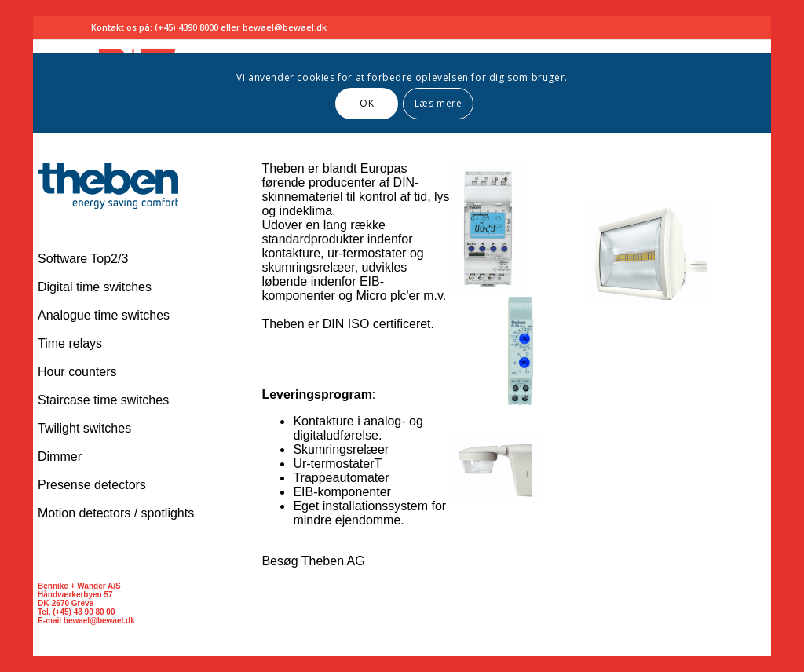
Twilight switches (84, 428)
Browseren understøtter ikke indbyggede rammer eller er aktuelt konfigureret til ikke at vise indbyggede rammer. (402, 75)
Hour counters (77, 372)
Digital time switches (95, 287)
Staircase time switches (103, 400)
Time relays (70, 343)
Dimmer (60, 457)
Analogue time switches (104, 315)
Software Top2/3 (83, 259)
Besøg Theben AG (313, 561)
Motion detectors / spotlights (116, 513)
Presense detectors (92, 485)
